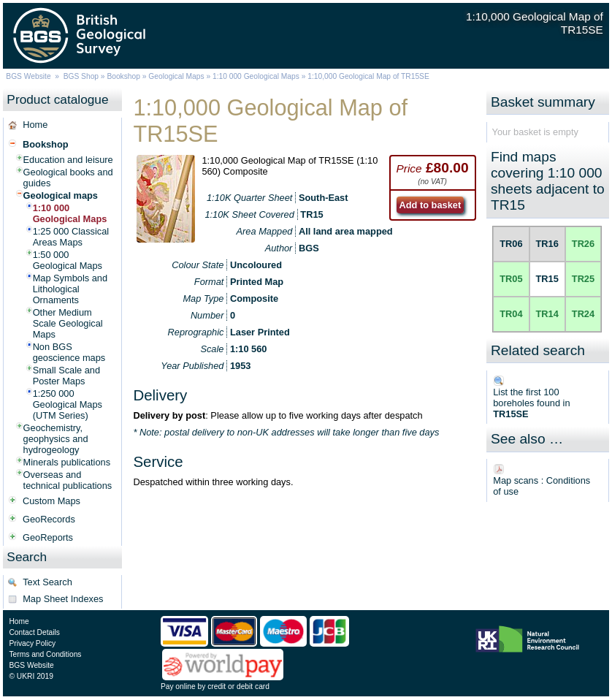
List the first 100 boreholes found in (531, 403)
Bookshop (123, 76)
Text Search (47, 582)
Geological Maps (176, 76)
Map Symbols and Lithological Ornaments (70, 289)
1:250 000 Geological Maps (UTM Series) (68, 404)
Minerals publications (67, 462)
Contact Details (34, 632)
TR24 (583, 314)
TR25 (583, 279)
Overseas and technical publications (68, 480)
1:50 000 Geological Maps (68, 260)
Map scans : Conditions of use (542, 486)
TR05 (511, 279)
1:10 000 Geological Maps (256, 76)
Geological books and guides (68, 178)
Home (35, 125)
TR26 (583, 244)
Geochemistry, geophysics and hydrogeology (56, 439)
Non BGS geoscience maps (69, 352)
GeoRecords (49, 519)
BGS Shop (81, 76)
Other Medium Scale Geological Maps (68, 323)
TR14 (547, 314)
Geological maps (61, 195)
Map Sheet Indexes (63, 599)
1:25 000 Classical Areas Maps (71, 237)
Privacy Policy (32, 643)
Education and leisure (68, 160)
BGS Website (28, 76)
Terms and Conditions (45, 654)
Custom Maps (51, 501)
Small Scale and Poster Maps (66, 376)
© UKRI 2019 (31, 676)
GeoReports (48, 537)
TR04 (511, 314)
